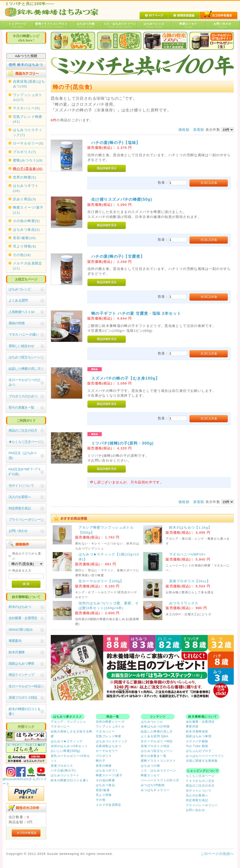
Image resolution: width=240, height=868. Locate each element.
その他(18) (22, 255)
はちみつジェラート (65, 775)
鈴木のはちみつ (20, 607)
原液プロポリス (62, 766)
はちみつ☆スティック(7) (28, 132)
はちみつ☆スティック (112, 741)
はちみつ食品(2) (26, 230)
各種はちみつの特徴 (155, 726)
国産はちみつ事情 (21, 664)
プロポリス (104, 756)
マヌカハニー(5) (26, 108)
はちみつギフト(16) (26, 188)
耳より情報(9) (25, 246)
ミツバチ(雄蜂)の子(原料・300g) (123, 443)
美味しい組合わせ (21, 346)
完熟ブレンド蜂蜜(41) (28, 119)
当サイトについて (21, 486)
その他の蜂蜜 (105, 780)
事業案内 (15, 641)
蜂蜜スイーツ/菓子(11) (28, 210)
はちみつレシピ (154, 25)
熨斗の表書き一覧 (21, 408)
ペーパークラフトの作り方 (160, 780)
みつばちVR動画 (153, 785)
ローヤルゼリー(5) (28, 143)
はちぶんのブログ (199, 751)
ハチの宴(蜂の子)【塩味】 (116, 143)
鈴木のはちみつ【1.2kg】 (190, 528)
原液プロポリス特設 (23, 698)
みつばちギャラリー (155, 790)
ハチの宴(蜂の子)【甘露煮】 (118, 256)
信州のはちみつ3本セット (69, 746)
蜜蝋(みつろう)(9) (28, 160)
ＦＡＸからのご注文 (200, 781)
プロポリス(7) (25, 152)
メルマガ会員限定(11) (28, 266)
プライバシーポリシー (25, 520)
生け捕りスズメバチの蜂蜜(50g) (122, 199)
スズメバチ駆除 (197, 741)
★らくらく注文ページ (25, 442)
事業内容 (192, 726)
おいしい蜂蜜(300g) (66, 751)
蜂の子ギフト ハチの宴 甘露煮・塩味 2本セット (136, 313)
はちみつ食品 (105, 785)
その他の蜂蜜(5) (26, 221)
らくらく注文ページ (200, 776)
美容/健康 (103, 790)
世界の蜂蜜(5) (25, 177)
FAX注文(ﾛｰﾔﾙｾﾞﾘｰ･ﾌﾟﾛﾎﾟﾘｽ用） (24, 472)
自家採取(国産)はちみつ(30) (29, 84)
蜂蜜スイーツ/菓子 (109, 775)
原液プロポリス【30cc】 (190, 581)
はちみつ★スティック (67, 741)
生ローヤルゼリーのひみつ (25, 382)
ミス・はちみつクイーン (120, 25)
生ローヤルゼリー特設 (25, 686)
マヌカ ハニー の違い (24, 334)
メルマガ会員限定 (109, 805)
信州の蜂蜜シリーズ (110, 722)
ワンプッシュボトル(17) (28, 97)
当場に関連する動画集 (202, 761)
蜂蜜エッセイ (188, 25)
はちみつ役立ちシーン (25, 357)
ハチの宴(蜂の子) (63, 771)
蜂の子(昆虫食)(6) (28, 169)
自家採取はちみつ (109, 746)
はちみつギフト (107, 771)
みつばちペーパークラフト (205, 756)
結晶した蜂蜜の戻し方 (25, 369)
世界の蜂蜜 (104, 766)
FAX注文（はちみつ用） (23, 455)
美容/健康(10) (24, 238)
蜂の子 (101, 761)
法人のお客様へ (20, 497)
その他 (101, 800)
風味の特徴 (17, 323)
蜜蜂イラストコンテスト (52, 25)
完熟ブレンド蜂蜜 (109, 736)
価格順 (184, 130)
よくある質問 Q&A (155, 736)
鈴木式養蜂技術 (197, 731)
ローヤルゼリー (107, 751)
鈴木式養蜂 (17, 652)
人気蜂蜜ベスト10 (21, 312)
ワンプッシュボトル (110, 726)
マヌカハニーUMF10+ (187, 554)
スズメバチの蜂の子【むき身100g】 (126, 378)
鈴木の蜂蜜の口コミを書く (25, 711)
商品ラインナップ (21, 675)
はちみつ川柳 (86, 25)
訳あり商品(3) (25, 199)
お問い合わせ (223, 25)
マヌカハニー (60, 726)
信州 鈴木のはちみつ (26, 65)
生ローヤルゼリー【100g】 (101, 581)
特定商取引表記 (20, 508)
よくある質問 (18, 300)
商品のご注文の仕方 (23, 431)
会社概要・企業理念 (23, 618)
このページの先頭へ (217, 854)
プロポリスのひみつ (23, 396)
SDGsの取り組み (21, 630)
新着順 (199, 130)
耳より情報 (104, 795)
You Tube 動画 (197, 746)
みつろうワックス (184, 603)
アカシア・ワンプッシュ (68, 722)
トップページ (17, 25)
